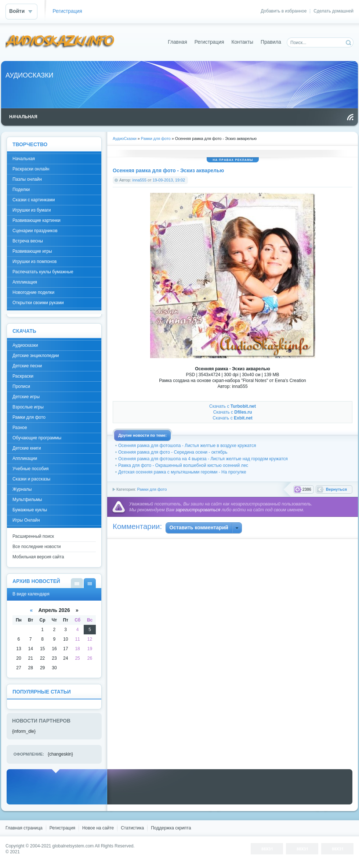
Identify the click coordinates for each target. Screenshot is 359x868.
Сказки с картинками (34, 200)
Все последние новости (37, 547)
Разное (20, 428)
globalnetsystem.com (73, 846)
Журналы (22, 489)
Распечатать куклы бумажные (43, 272)
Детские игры (26, 397)
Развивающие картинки (37, 220)
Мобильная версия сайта (38, 557)
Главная (177, 42)
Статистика (132, 828)
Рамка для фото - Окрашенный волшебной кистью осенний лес (183, 465)
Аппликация (25, 282)
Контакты (242, 42)
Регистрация (67, 11)
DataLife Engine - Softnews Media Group (60, 42)
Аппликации (25, 458)
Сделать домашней (333, 11)
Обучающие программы (37, 438)
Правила (271, 42)
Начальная (24, 159)
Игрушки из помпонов (35, 262)
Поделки (21, 190)
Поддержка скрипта (171, 828)
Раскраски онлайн (31, 169)
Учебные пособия (31, 469)
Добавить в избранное (284, 11)
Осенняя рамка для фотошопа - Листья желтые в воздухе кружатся (187, 446)
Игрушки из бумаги (32, 210)
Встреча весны (28, 241)
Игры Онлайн (26, 520)
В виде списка (77, 583)
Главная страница (24, 828)
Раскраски (23, 376)
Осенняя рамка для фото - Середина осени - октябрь (173, 452)
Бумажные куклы (30, 510)
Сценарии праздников (35, 231)
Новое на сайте (98, 828)
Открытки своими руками (38, 303)
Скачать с (233, 406)
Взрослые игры (28, 407)
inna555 (139, 180)
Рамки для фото (152, 489)
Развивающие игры (32, 251)
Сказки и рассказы (31, 479)
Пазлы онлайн (27, 179)
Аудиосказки (25, 345)
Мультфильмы (27, 500)
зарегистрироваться (198, 510)
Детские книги (27, 448)
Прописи (21, 386)
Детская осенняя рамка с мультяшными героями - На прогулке (182, 472)
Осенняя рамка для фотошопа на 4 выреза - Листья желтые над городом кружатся (203, 459)
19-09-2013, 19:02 (169, 180)
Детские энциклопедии (36, 356)
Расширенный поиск (33, 536)
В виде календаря (90, 583)
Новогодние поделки (33, 292)
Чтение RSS (350, 117)
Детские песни (27, 366)
